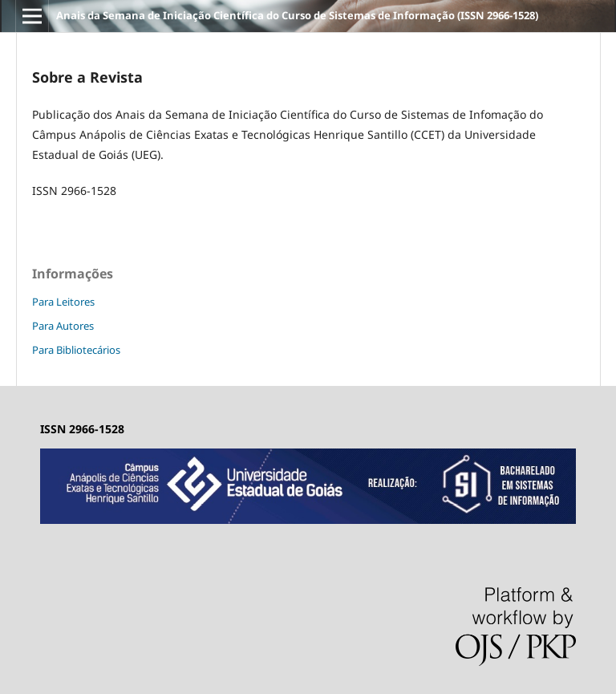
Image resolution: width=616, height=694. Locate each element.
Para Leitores (63, 302)
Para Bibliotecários (76, 350)
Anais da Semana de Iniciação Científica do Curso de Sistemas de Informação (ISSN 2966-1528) (297, 15)
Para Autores (63, 326)
